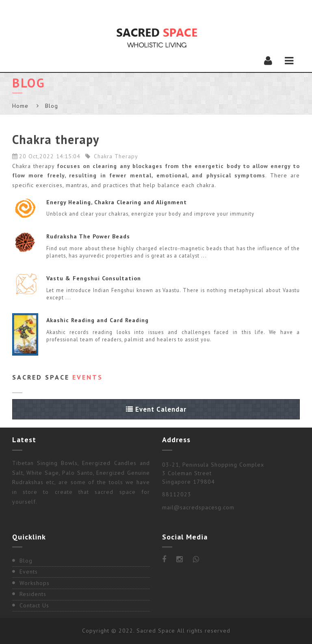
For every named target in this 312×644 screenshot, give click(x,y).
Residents (33, 594)
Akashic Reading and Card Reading (97, 320)
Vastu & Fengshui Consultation (94, 278)
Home (20, 106)
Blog (26, 561)
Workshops (35, 583)
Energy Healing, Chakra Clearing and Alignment (117, 202)
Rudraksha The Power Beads (88, 236)
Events (29, 572)
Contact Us (34, 605)
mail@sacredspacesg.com (198, 507)
